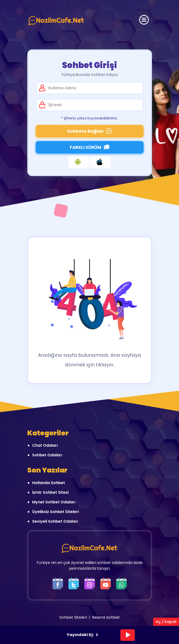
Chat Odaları (45, 445)
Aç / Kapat (166, 622)
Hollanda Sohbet (49, 483)
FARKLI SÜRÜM (90, 147)
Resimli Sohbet (106, 617)
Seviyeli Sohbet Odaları (55, 521)
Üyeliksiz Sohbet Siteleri (55, 512)
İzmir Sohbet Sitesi (50, 492)
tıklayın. (105, 365)
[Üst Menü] (144, 20)
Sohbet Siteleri (73, 617)
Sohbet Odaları (47, 455)
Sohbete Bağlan (89, 131)
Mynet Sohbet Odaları (54, 502)
